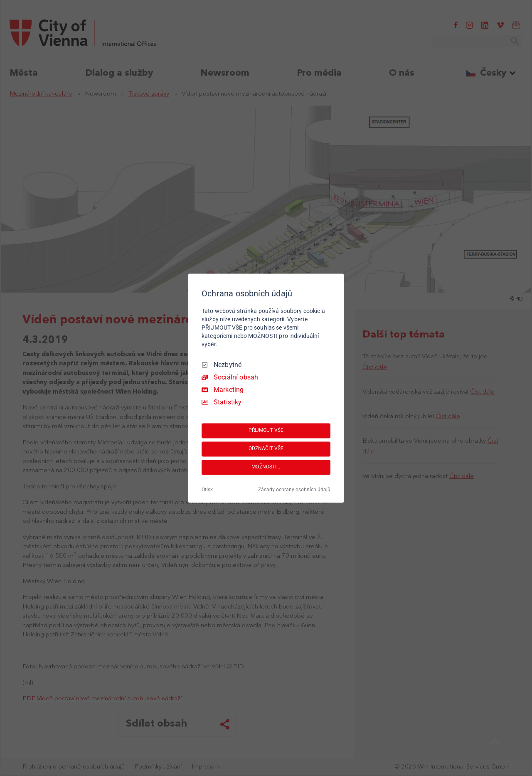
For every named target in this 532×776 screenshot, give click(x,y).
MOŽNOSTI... (266, 467)
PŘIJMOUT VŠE (266, 431)
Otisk (207, 490)
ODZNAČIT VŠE (266, 449)
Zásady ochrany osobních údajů (294, 490)
